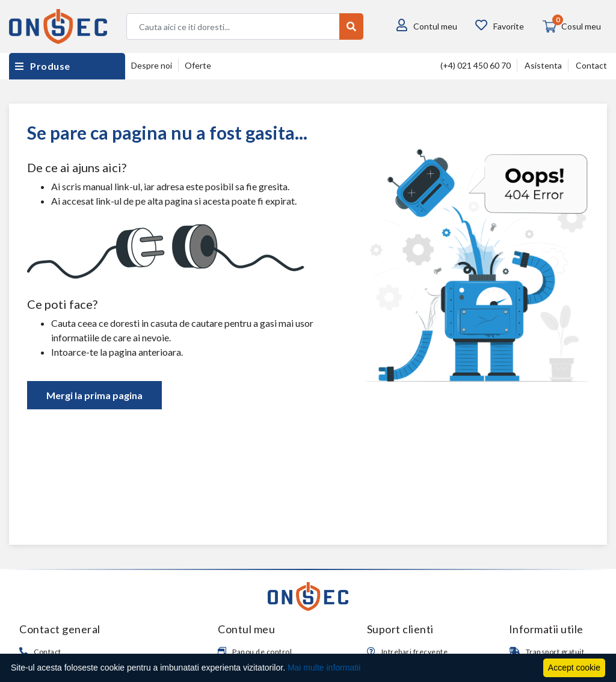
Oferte (198, 65)
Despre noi (152, 65)
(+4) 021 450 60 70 (476, 65)
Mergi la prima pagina (94, 395)
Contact (591, 65)
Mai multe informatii (324, 668)
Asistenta (543, 65)
